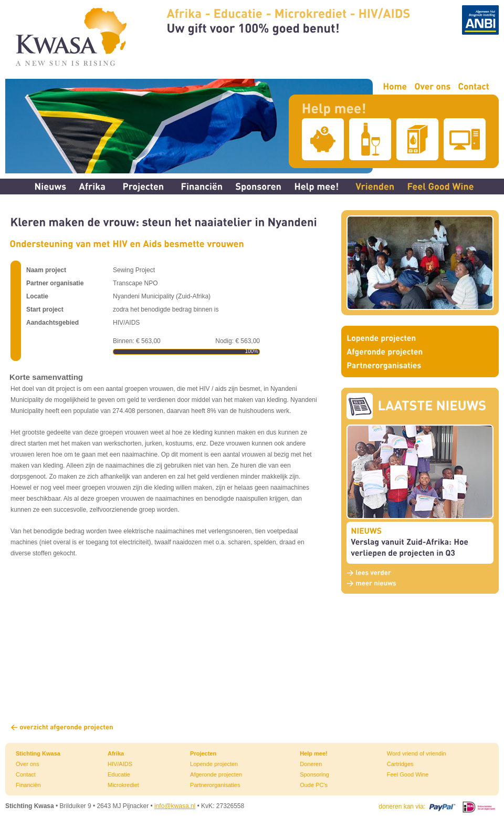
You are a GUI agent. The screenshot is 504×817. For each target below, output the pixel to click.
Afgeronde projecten (216, 774)
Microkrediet (123, 785)
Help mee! (314, 753)
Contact (26, 774)
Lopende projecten (214, 764)
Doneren (311, 764)
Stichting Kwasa (38, 753)
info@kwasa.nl (175, 806)
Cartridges (400, 764)
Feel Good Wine (408, 774)
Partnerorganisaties (215, 785)
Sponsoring (314, 774)
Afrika (116, 753)
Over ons (28, 764)
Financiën (28, 785)
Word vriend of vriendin (417, 753)
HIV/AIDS (120, 764)
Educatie (119, 774)
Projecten (203, 753)
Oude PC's (314, 785)
